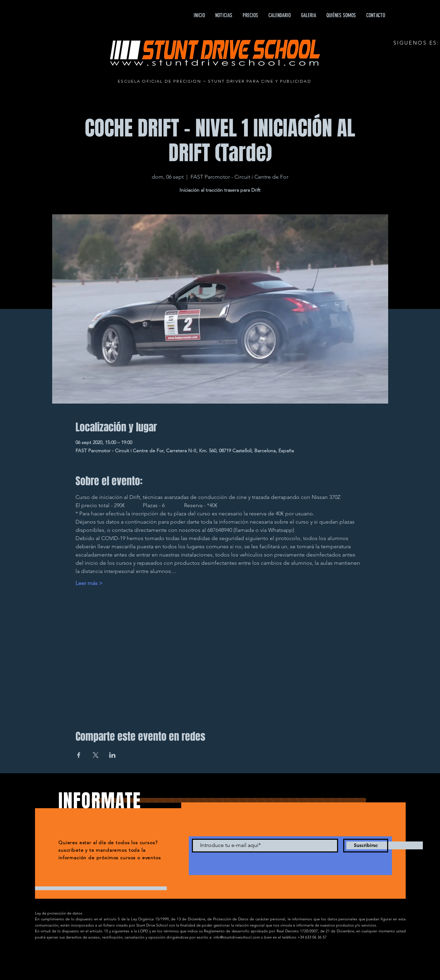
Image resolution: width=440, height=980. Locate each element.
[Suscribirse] (366, 846)
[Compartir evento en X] (96, 755)
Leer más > (89, 583)
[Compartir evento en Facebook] (79, 755)
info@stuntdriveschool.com (237, 937)
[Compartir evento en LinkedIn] (112, 755)
